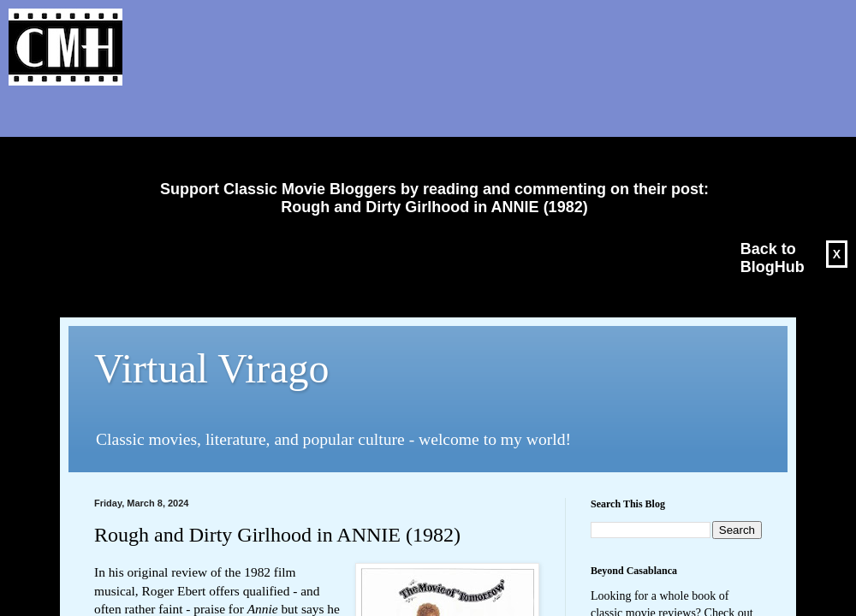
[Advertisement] (428, 133)
